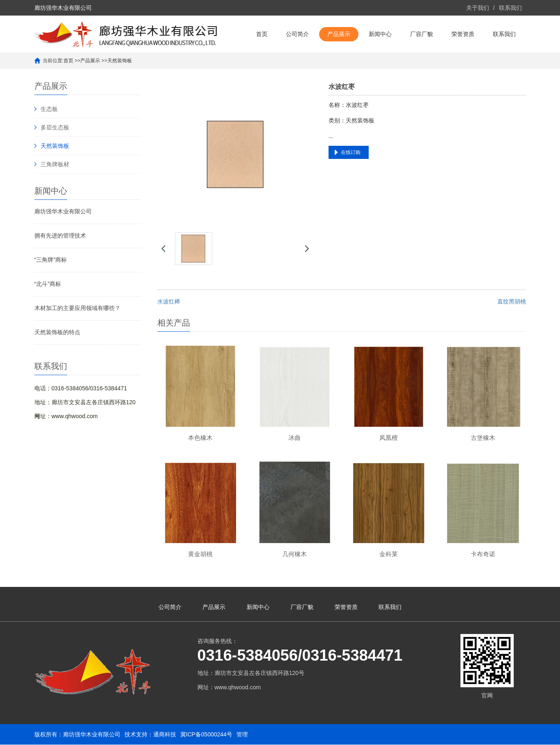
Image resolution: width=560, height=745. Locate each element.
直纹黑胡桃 (512, 301)
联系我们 (510, 8)
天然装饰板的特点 (57, 332)
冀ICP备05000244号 (206, 735)
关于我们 (478, 8)
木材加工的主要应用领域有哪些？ (77, 308)
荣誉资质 (463, 34)
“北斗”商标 (48, 284)
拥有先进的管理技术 (60, 236)
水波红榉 (169, 301)
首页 (262, 34)
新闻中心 (380, 34)
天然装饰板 (120, 61)
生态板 (49, 109)
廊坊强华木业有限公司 (63, 211)
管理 (242, 735)
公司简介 (297, 34)
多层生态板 (55, 127)
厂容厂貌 (422, 34)
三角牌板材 (55, 164)
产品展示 (339, 34)
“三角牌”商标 (51, 260)
